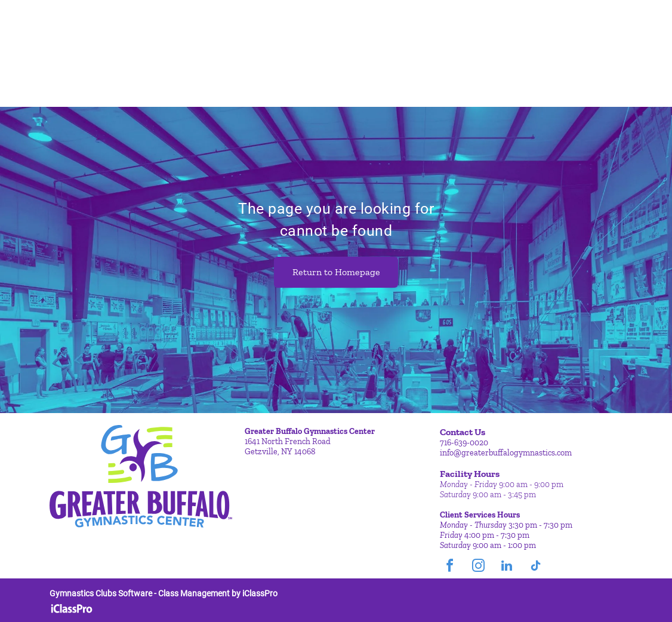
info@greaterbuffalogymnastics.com (506, 453)
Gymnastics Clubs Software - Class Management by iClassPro (164, 593)
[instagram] (478, 567)
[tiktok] (535, 567)
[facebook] (449, 567)
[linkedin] (507, 567)
